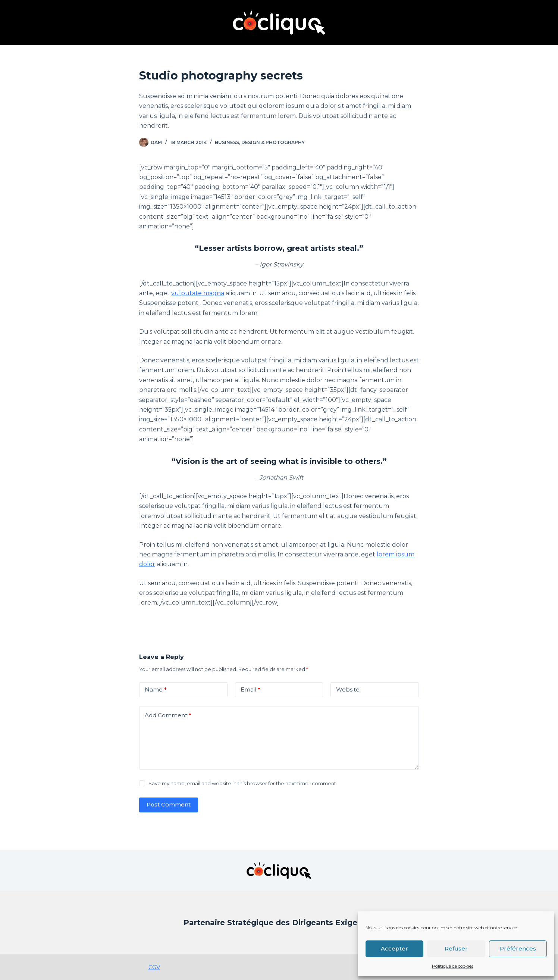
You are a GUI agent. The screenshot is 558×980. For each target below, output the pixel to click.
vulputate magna (198, 293)
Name (156, 690)
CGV (154, 967)
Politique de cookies (453, 966)
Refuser (456, 948)
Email (250, 690)
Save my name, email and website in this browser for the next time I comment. (243, 783)
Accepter (394, 948)
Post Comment (169, 804)
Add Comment (168, 716)
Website (348, 689)
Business (227, 142)
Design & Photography (273, 142)
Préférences (518, 948)
